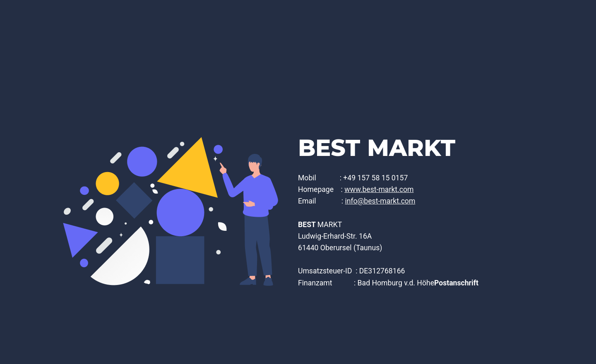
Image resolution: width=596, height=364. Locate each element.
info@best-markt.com (380, 201)
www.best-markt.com (379, 189)
